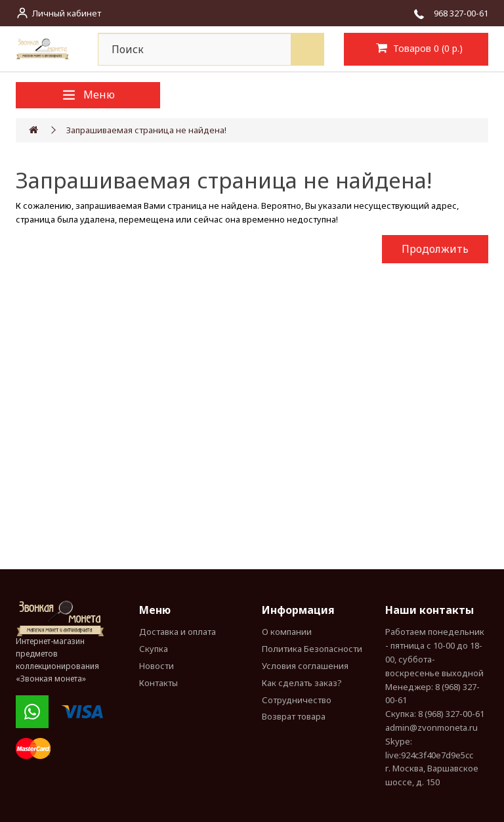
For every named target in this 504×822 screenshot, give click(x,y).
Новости (157, 666)
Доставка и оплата (178, 632)
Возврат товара (294, 716)
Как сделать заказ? (302, 683)
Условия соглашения (305, 666)
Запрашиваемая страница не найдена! (146, 130)
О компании (287, 632)
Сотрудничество (297, 700)
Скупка (154, 649)
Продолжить (435, 249)
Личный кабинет (67, 13)
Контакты (158, 683)
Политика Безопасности (312, 649)
